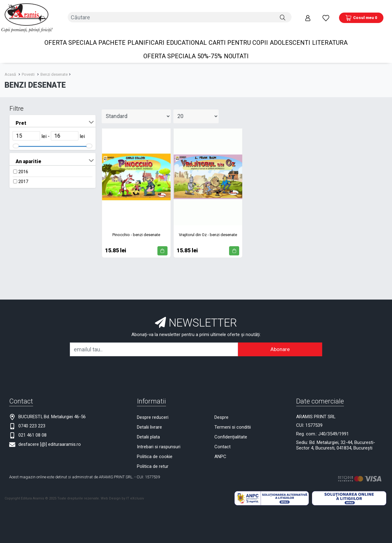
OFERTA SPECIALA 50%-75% (183, 50)
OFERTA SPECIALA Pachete (85, 37)
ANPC (220, 451)
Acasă (10, 69)
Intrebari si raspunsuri (159, 441)
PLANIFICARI (146, 37)
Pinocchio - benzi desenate (136, 229)
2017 (23, 176)
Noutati (236, 50)
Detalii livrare (149, 421)
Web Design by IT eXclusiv (122, 493)
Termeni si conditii (233, 421)
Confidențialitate (231, 431)
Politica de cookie (155, 451)
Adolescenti (290, 37)
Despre (221, 411)
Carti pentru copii (238, 37)
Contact (222, 441)
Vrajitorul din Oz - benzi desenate (208, 229)
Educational (187, 37)
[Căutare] (283, 15)
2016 (23, 166)
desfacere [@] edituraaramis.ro (50, 438)
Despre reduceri (153, 411)
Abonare (280, 343)
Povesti (28, 69)
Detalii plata (148, 431)
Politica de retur (153, 461)
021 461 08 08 (32, 429)
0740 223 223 (32, 420)
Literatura (330, 37)
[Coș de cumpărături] (361, 15)
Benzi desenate (54, 69)
